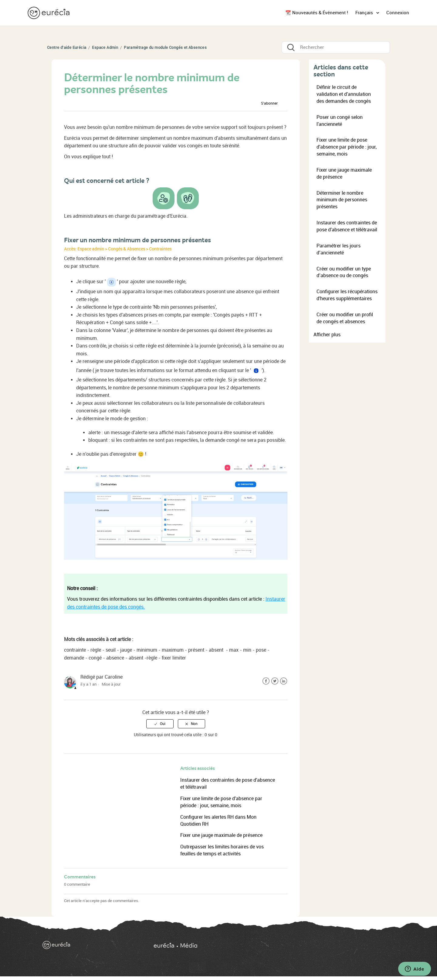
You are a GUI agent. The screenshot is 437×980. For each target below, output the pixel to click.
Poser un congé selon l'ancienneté (340, 121)
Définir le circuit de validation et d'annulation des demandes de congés (344, 94)
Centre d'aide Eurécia (67, 47)
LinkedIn (284, 681)
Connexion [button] (398, 13)
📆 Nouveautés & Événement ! (317, 13)
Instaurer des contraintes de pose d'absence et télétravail (347, 226)
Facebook (266, 681)
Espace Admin (105, 47)
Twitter (275, 681)
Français (365, 13)
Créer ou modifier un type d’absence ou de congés (344, 272)
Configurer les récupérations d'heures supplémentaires (347, 295)
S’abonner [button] (269, 103)
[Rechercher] (336, 47)
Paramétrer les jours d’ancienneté (339, 249)
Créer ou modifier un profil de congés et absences (345, 318)
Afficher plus (327, 335)
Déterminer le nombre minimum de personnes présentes (342, 200)
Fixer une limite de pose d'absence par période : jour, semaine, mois (347, 147)
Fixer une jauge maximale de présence (221, 835)
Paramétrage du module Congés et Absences (165, 47)
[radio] (160, 724)
